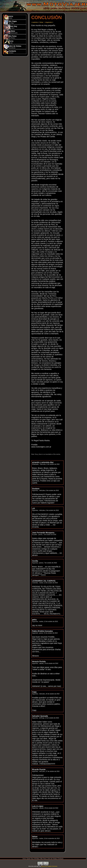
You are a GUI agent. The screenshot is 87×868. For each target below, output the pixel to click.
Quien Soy (13, 27)
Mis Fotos (13, 37)
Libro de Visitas (15, 47)
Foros (11, 42)
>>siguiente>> (49, 22)
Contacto (12, 52)
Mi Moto (13, 32)
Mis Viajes (13, 22)
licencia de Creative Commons (49, 866)
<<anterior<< (35, 22)
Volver (41, 22)
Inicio (11, 17)
